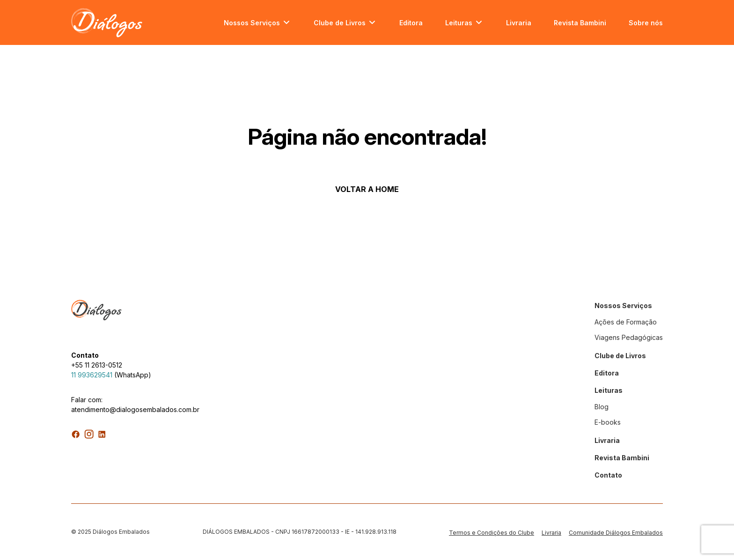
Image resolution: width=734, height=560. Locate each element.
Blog (602, 407)
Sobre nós (646, 23)
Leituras (459, 23)
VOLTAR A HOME (367, 189)
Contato (608, 475)
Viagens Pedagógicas (629, 337)
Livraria (519, 23)
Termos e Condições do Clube (492, 533)
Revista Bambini (580, 23)
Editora (411, 23)
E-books (608, 422)
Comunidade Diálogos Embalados (616, 533)
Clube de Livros (340, 23)
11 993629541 (92, 375)
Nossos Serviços (252, 23)
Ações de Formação (626, 322)
